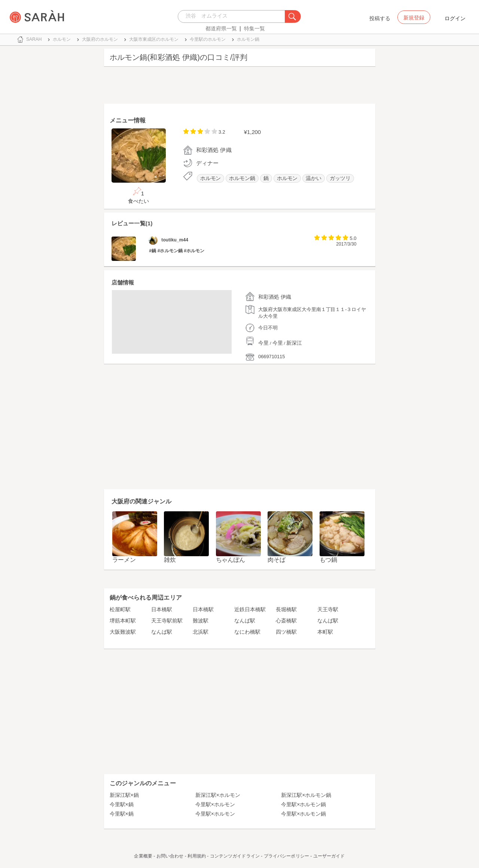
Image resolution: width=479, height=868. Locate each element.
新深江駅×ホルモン (218, 795)
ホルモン (211, 178)
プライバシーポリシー (286, 856)
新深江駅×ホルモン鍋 (306, 795)
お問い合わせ (170, 856)
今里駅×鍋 (122, 804)
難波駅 (201, 621)
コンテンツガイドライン (235, 856)
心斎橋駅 (286, 621)
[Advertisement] (240, 87)
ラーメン (124, 560)
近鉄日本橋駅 (250, 609)
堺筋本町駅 (123, 621)
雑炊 (170, 560)
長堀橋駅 (286, 609)
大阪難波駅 (123, 632)
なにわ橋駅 (247, 632)
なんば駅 (245, 621)
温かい (314, 178)
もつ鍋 (328, 560)
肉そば (276, 560)
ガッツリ (340, 178)
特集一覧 (254, 28)
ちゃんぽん (231, 560)
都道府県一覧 (221, 28)
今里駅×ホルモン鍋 (303, 804)
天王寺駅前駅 (167, 621)
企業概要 (143, 856)
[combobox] (233, 16)
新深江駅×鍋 (124, 795)
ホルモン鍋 (242, 178)
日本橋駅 (162, 609)
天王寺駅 (328, 609)
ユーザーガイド (329, 856)
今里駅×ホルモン (215, 804)
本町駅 (325, 632)
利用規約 (196, 856)
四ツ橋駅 (286, 632)
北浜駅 (201, 632)
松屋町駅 (120, 609)
